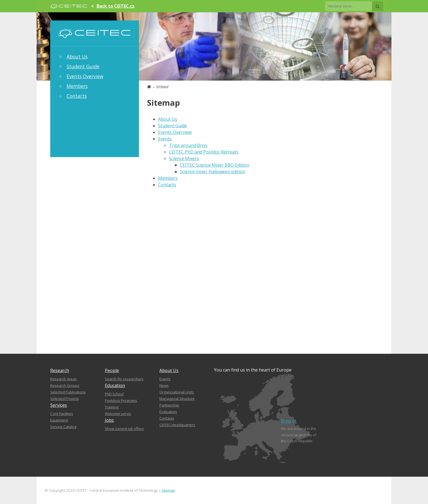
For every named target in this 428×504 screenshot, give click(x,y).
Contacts (77, 96)
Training (112, 407)
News (164, 385)
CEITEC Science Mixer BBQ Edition (215, 165)
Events (165, 139)
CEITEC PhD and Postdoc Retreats (204, 152)
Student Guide (83, 66)
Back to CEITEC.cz (116, 6)
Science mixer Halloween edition (213, 172)
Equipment (59, 420)
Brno (288, 421)
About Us (77, 57)
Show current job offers (124, 429)
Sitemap (168, 490)
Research (60, 370)
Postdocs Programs (121, 400)
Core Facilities (62, 414)
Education (115, 385)
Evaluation (168, 412)
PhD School (114, 394)
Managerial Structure (177, 399)
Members (77, 86)
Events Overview (85, 76)
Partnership (169, 405)
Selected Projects (65, 399)
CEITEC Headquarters (177, 425)
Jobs (109, 420)
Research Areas (63, 379)
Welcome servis (118, 414)
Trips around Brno (188, 145)
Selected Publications (68, 392)
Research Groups (65, 385)
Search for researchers (124, 379)
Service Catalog (63, 427)
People (112, 370)
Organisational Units (177, 392)
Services (59, 405)
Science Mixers (184, 158)
